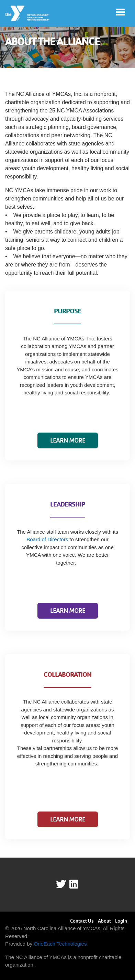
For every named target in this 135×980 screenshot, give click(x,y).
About (104, 921)
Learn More (68, 440)
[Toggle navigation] (121, 12)
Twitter (61, 884)
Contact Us (82, 921)
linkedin (78, 884)
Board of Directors (47, 539)
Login (121, 921)
